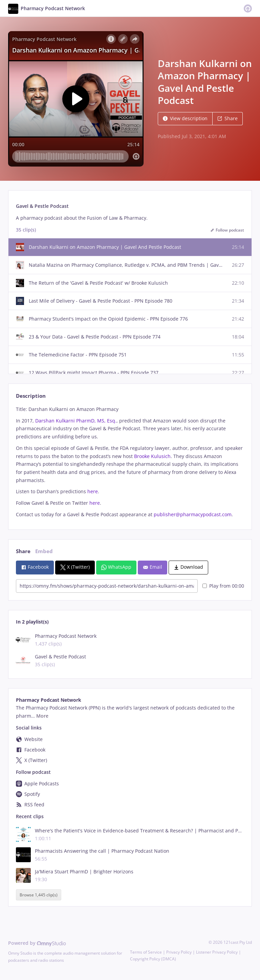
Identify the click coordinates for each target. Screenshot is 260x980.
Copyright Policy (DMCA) (153, 959)
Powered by (37, 943)
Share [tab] (23, 551)
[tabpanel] (130, 462)
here (93, 491)
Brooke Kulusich (152, 456)
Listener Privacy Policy (217, 952)
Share (227, 118)
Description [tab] (31, 396)
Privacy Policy (179, 952)
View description (185, 118)
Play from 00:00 (223, 586)
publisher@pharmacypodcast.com (193, 514)
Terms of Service (146, 952)
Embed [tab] (44, 551)
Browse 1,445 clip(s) (39, 895)
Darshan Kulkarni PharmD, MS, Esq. (76, 421)
